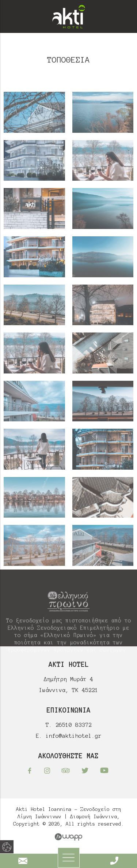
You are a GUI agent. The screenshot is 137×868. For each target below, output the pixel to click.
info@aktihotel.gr (74, 736)
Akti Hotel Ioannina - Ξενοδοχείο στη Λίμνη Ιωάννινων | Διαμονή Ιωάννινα (69, 16)
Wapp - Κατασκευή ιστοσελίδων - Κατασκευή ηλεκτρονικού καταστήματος (68, 837)
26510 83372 (74, 725)
